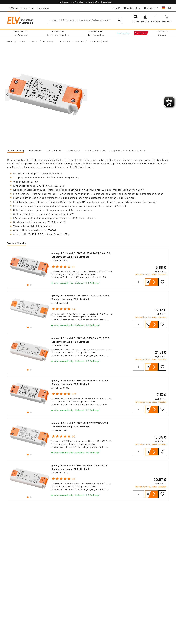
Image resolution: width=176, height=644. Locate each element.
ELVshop (13, 8)
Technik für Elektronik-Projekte (57, 33)
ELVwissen (42, 8)
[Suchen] (119, 20)
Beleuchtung (48, 41)
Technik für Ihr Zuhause (21, 33)
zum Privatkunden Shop (127, 8)
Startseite (9, 41)
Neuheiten (123, 33)
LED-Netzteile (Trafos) (99, 41)
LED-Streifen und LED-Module (71, 41)
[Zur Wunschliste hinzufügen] (162, 282)
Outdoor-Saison (162, 33)
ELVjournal (27, 8)
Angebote (141, 33)
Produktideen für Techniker (96, 33)
